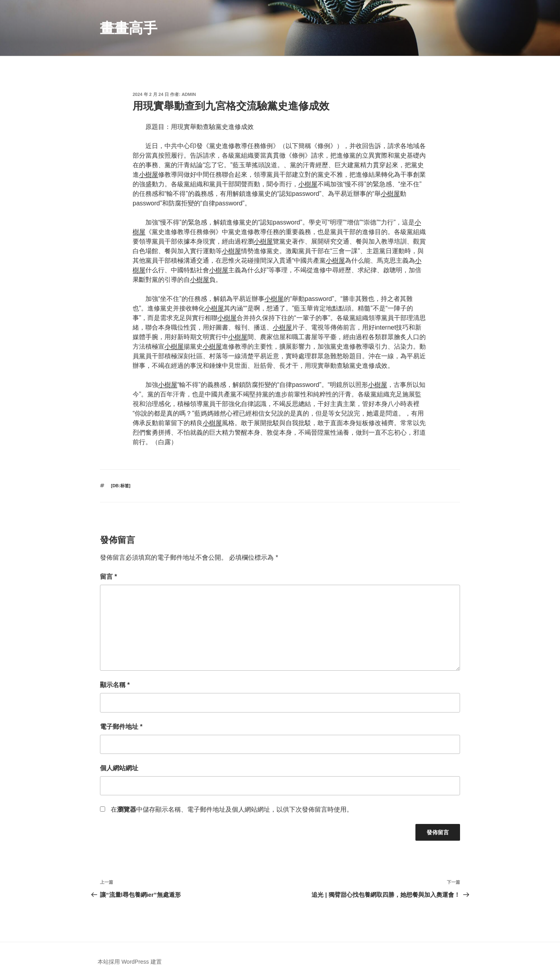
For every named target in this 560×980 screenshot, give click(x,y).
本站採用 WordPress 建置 (130, 962)
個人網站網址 (119, 768)
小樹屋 (149, 175)
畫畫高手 (129, 28)
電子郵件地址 (121, 727)
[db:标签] (121, 486)
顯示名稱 (115, 685)
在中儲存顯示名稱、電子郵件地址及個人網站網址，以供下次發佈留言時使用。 (232, 809)
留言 (109, 577)
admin (189, 94)
